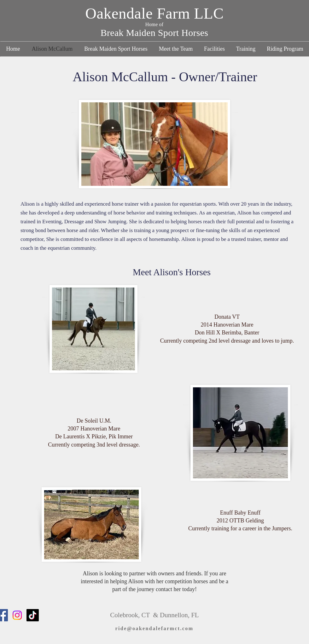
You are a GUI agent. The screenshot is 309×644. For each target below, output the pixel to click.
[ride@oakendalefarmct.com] (154, 629)
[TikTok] (33, 615)
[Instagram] (17, 615)
